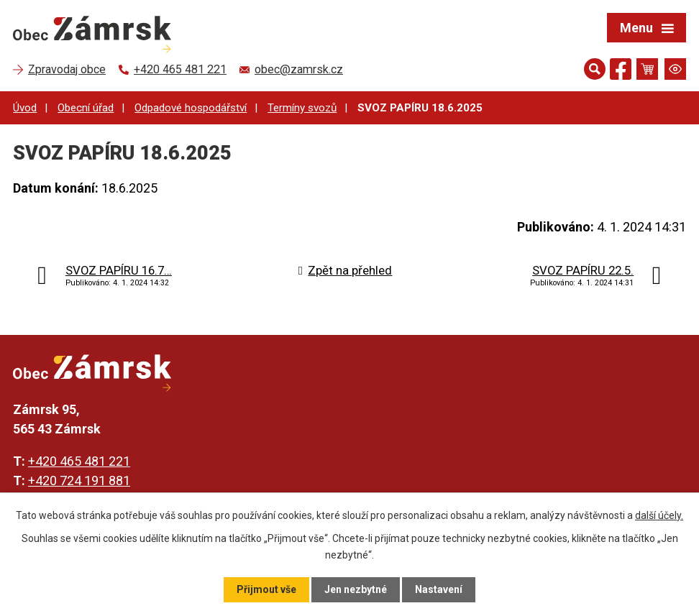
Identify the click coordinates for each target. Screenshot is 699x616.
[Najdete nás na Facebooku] (621, 72)
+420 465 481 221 (79, 461)
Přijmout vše (266, 589)
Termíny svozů (302, 108)
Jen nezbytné (356, 589)
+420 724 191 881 (79, 481)
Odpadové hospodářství (191, 108)
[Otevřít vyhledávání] (595, 69)
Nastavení (439, 589)
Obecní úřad (86, 108)
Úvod (25, 108)
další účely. (659, 515)
